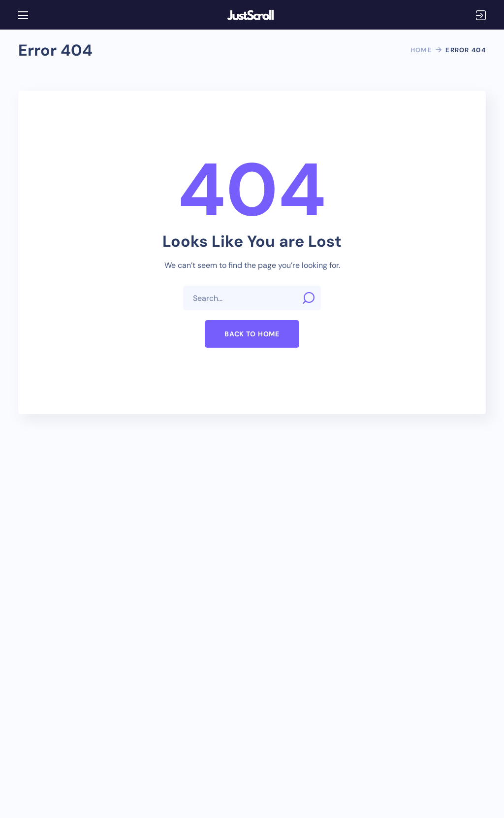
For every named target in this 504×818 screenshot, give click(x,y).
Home (421, 50)
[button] (252, 334)
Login (481, 15)
